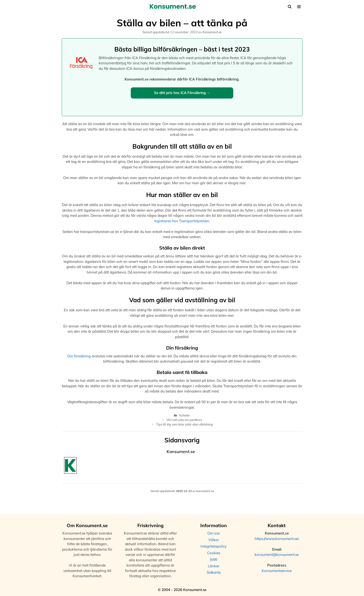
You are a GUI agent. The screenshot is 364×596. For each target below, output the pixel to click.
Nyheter (184, 415)
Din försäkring (79, 356)
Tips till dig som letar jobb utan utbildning (184, 424)
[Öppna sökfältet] (290, 7)
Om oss (214, 533)
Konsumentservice (277, 571)
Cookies (214, 553)
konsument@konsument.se (277, 555)
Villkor (214, 540)
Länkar (214, 566)
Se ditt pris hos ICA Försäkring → (182, 93)
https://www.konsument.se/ (277, 539)
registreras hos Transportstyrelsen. (182, 221)
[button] (299, 7)
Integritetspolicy (214, 546)
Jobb (214, 559)
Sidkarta (214, 572)
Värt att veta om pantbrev (184, 420)
